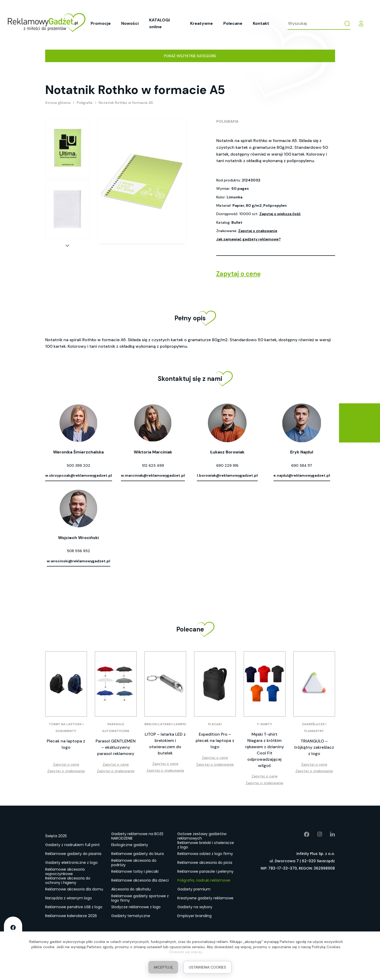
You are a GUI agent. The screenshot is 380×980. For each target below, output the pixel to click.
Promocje (101, 23)
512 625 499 (153, 465)
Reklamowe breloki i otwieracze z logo (206, 845)
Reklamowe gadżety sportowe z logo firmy (140, 898)
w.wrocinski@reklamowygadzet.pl (78, 561)
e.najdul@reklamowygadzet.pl (302, 475)
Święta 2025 (56, 836)
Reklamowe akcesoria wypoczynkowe (65, 872)
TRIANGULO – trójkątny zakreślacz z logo (314, 747)
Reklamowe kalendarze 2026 (71, 916)
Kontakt (261, 23)
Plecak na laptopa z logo (66, 744)
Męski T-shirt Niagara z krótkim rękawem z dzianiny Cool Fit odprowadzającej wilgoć (265, 750)
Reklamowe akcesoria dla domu (74, 889)
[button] (67, 246)
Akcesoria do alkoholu (131, 889)
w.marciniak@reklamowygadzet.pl (153, 475)
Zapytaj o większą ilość (280, 214)
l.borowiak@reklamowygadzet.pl (227, 475)
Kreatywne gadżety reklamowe (205, 898)
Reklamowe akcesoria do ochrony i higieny (68, 881)
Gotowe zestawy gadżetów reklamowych (202, 836)
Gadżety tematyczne (131, 916)
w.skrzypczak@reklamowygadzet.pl (79, 475)
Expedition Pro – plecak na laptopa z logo (215, 740)
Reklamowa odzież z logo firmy (205, 854)
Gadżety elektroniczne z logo (71, 863)
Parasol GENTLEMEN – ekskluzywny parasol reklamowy (116, 747)
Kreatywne (201, 23)
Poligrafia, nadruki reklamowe (204, 880)
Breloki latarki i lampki (165, 724)
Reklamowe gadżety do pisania (73, 854)
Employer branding (194, 916)
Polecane (233, 23)
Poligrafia (227, 121)
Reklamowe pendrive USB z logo (74, 907)
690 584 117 (302, 465)
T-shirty (264, 724)
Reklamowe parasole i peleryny (205, 871)
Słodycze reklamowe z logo (136, 907)
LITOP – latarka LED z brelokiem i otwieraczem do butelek (165, 744)
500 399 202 (78, 465)
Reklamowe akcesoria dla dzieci (140, 880)
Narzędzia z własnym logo (69, 898)
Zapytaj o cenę (238, 274)
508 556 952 (78, 551)
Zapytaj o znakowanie (258, 231)
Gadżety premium (194, 889)
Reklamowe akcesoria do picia (205, 863)
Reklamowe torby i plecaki (135, 871)
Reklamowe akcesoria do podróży (134, 863)
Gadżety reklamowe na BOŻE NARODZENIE (137, 836)
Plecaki (215, 724)
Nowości (130, 23)
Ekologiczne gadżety (130, 845)
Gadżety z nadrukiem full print (72, 845)
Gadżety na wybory (195, 907)
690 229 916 (227, 465)
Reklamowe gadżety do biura (138, 854)
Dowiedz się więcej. (186, 952)
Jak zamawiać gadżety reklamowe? (249, 239)
